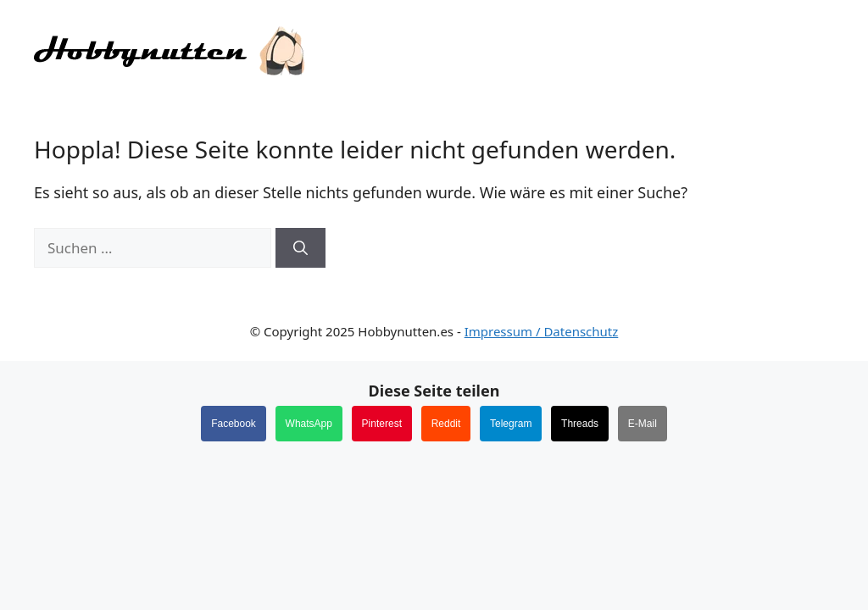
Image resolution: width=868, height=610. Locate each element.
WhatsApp (309, 424)
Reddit (446, 424)
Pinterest (382, 424)
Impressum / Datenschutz (542, 331)
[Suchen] (300, 248)
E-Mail (643, 424)
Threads (580, 424)
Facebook (234, 424)
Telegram (511, 424)
